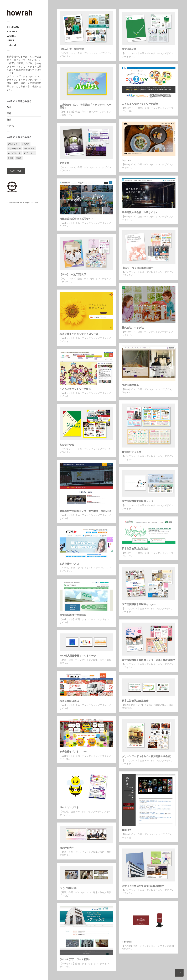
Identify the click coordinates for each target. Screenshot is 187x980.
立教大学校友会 (130, 385)
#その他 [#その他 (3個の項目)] (26, 144)
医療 (9, 113)
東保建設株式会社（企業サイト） (140, 212)
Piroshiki (127, 942)
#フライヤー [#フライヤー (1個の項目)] (29, 153)
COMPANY (13, 27)
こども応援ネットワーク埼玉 (75, 389)
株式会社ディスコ (132, 452)
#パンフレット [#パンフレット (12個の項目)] (14, 153)
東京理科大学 (129, 49)
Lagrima (126, 160)
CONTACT (16, 171)
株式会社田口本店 (69, 701)
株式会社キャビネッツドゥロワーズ (79, 334)
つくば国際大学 (68, 888)
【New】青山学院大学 (72, 49)
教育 (9, 107)
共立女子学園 (67, 445)
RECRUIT (12, 45)
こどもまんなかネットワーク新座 (140, 104)
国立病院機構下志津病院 (73, 615)
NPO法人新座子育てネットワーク (78, 656)
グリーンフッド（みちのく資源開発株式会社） (147, 756)
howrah (16, 203)
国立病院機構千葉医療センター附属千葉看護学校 (148, 660)
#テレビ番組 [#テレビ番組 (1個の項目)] (29, 148)
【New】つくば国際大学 (73, 274)
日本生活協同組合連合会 (135, 548)
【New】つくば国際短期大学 (138, 268)
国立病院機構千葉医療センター (139, 604)
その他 (10, 126)
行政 (9, 119)
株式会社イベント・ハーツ (74, 752)
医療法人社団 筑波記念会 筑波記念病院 (143, 886)
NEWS (11, 40)
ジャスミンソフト (69, 807)
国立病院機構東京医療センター (139, 501)
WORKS (12, 36)
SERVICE (12, 31)
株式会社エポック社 (133, 328)
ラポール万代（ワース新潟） (75, 959)
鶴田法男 (127, 830)
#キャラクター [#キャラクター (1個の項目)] (14, 148)
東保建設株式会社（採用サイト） (78, 219)
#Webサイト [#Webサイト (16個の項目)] (14, 144)
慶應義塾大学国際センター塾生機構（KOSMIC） (86, 511)
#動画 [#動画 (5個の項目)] (19, 158)
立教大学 (64, 163)
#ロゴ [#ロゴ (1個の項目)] (11, 158)
